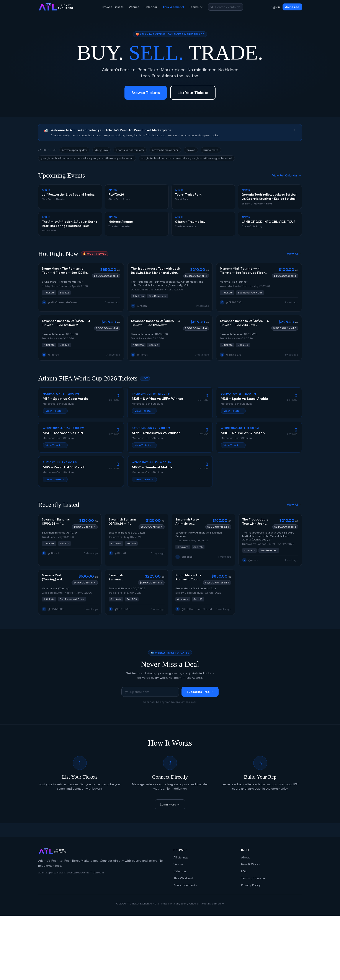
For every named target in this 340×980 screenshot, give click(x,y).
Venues (134, 7)
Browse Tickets (113, 7)
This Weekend (173, 7)
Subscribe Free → (200, 692)
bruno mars (211, 150)
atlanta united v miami (130, 150)
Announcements (185, 885)
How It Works (251, 864)
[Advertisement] (170, 948)
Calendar (151, 7)
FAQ (244, 871)
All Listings (181, 857)
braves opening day (74, 150)
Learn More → (170, 804)
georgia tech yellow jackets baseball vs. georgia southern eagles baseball (87, 158)
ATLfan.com (97, 873)
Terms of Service (253, 878)
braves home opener (165, 150)
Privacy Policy (251, 885)
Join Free (292, 7)
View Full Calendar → (287, 175)
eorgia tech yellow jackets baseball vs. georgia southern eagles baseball (187, 158)
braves (191, 150)
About (246, 857)
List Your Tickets (193, 93)
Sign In (275, 7)
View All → (294, 254)
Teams (196, 7)
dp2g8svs (101, 150)
